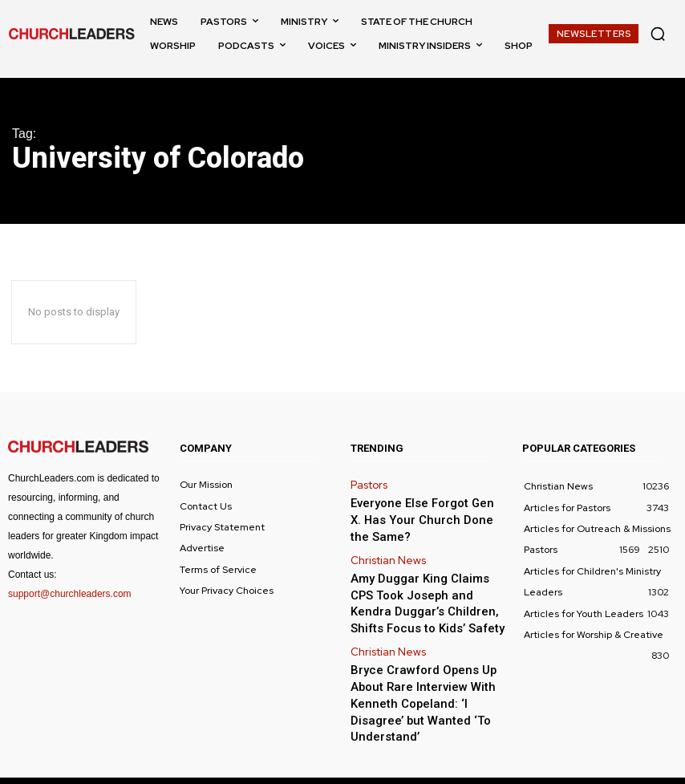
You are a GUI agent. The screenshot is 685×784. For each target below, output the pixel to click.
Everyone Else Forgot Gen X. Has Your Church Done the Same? (418, 516)
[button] (658, 34)
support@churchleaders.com (70, 594)
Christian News (385, 551)
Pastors (367, 484)
